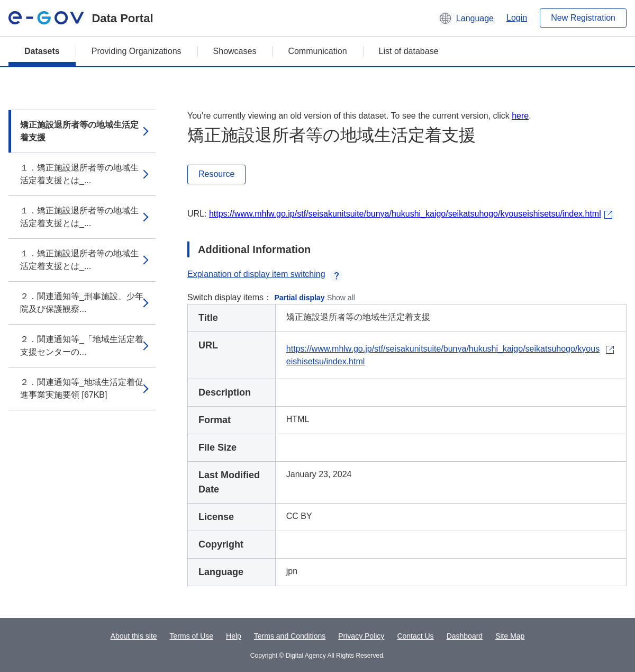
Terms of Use (192, 636)
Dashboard (465, 636)
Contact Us (415, 636)
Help (234, 636)
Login (517, 18)
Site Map (510, 636)
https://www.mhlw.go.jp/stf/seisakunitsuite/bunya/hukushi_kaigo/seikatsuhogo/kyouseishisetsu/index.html (405, 214)
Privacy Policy (361, 636)
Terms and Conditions (290, 636)
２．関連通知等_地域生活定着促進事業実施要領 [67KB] (82, 388)
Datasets (42, 51)
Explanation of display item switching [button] (265, 274)
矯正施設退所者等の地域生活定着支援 (79, 131)
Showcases (235, 51)
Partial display (300, 298)
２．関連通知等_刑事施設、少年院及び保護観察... (82, 303)
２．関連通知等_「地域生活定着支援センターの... (82, 346)
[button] (466, 18)
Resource (216, 174)
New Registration (583, 18)
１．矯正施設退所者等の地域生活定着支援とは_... (79, 174)
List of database (409, 51)
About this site (134, 636)
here (520, 116)
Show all (341, 298)
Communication (317, 51)
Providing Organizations (137, 51)
